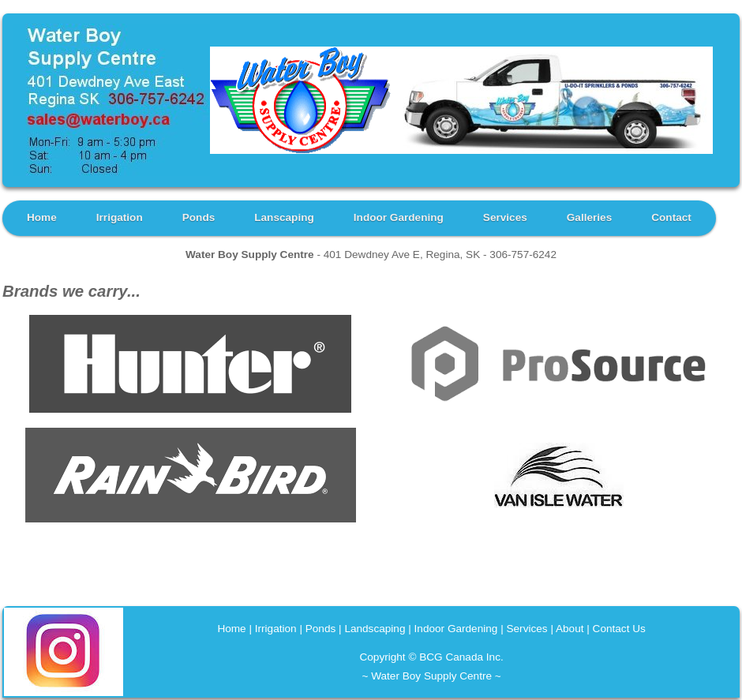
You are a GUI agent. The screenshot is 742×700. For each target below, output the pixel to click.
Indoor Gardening (399, 217)
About (570, 629)
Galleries (589, 217)
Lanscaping (284, 217)
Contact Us (619, 629)
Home (42, 217)
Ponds (199, 217)
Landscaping (375, 629)
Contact (671, 217)
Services (505, 217)
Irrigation (120, 217)
